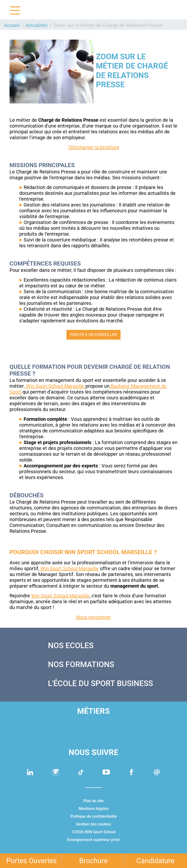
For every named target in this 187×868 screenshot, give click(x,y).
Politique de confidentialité (94, 816)
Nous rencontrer (93, 617)
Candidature (155, 861)
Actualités (37, 25)
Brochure (93, 861)
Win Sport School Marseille (55, 386)
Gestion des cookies (93, 824)
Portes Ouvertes (32, 861)
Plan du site (93, 801)
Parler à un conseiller (93, 335)
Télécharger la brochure (94, 147)
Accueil (12, 25)
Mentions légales (94, 809)
